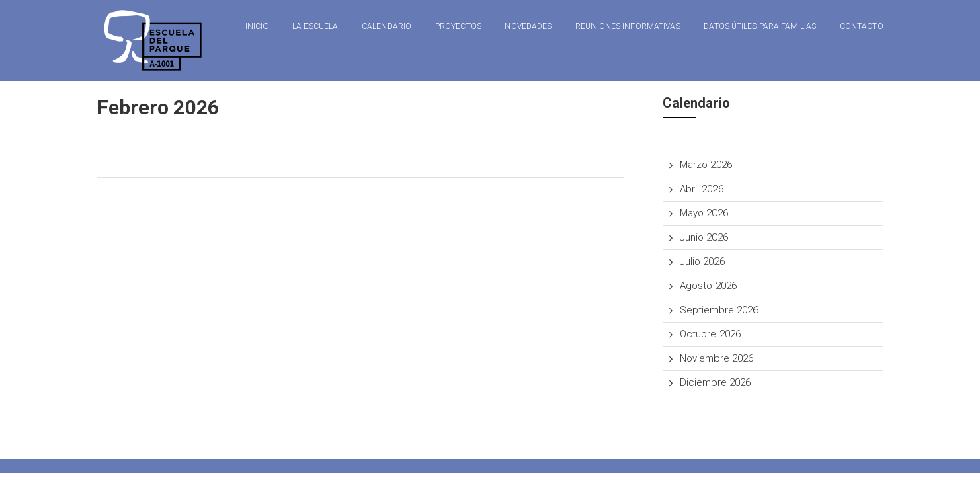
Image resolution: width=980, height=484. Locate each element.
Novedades (528, 26)
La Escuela (315, 26)
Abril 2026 (701, 189)
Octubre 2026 (710, 334)
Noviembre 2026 (717, 358)
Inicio (257, 26)
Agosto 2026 (708, 286)
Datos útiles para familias (760, 26)
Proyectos (458, 26)
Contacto (861, 26)
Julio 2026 (702, 261)
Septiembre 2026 (719, 310)
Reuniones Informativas (628, 26)
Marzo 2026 (706, 165)
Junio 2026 (704, 237)
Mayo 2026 (704, 213)
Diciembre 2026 (715, 382)
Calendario (386, 26)
